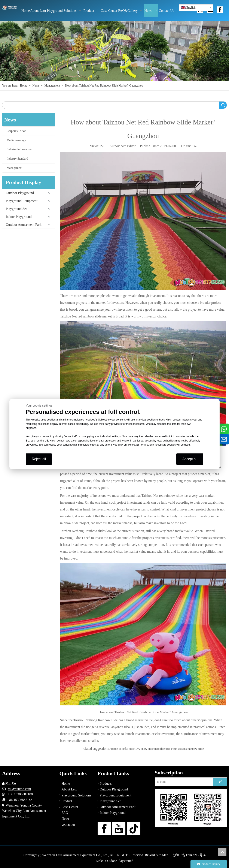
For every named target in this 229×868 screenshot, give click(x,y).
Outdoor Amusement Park (24, 225)
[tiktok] (134, 828)
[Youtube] (119, 828)
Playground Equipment (22, 201)
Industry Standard (17, 159)
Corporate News (16, 131)
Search (223, 105)
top (222, 852)
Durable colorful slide (121, 749)
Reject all (39, 459)
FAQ (65, 813)
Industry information (19, 149)
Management (14, 168)
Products (106, 783)
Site (194, 146)
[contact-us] (191, 808)
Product (67, 801)
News (65, 818)
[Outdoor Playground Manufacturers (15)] (114, 51)
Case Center (70, 807)
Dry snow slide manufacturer (153, 749)
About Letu (69, 789)
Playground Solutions (76, 795)
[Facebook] (104, 828)
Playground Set (16, 209)
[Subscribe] (220, 782)
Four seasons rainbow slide (187, 749)
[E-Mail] (183, 782)
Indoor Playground (19, 217)
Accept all (190, 459)
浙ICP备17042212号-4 (189, 855)
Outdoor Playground (20, 193)
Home (66, 783)
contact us (68, 824)
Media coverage (16, 140)
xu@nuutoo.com (20, 789)
